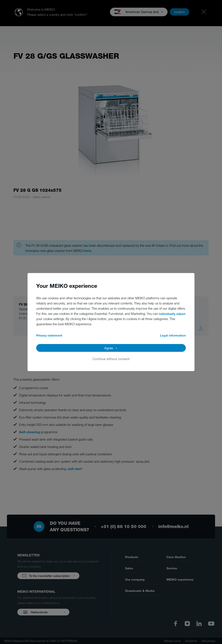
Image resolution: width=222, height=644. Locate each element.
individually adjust (172, 313)
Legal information (173, 335)
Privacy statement (49, 335)
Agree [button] (109, 348)
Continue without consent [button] (111, 359)
